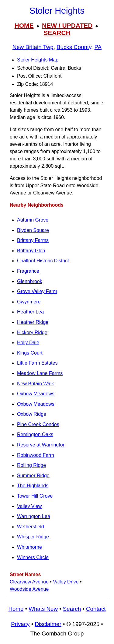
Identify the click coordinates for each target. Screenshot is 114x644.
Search (72, 609)
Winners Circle (33, 557)
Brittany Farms (33, 240)
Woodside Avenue (29, 589)
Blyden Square (33, 230)
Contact (96, 609)
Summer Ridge (33, 476)
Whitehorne (29, 547)
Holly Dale (28, 343)
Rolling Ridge (31, 465)
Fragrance (28, 271)
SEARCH (57, 33)
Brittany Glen (31, 251)
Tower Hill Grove (35, 496)
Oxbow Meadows (36, 394)
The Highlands (33, 486)
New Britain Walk (35, 384)
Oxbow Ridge (32, 414)
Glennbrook (30, 281)
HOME (24, 25)
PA (98, 47)
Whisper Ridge (33, 537)
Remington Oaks (35, 434)
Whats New (43, 609)
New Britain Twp (33, 47)
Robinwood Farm (36, 455)
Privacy (20, 624)
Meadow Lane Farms (40, 373)
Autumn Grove (33, 220)
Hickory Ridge (32, 332)
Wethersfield (31, 527)
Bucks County (74, 47)
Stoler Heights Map (38, 60)
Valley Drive (66, 582)
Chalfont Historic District (43, 261)
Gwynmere (29, 302)
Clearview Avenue (29, 582)
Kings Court (30, 353)
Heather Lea (30, 312)
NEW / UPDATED (67, 25)
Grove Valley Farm (37, 291)
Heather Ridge (33, 322)
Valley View (29, 506)
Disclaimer (48, 624)
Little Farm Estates (37, 363)
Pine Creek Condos (38, 424)
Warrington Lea (34, 516)
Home (16, 609)
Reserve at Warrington (41, 445)
